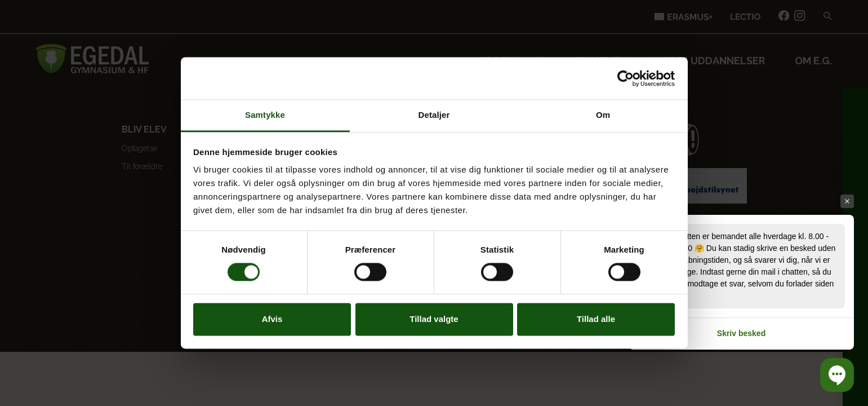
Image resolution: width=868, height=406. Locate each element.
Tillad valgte (434, 319)
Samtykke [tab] (265, 115)
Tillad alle (596, 319)
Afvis (272, 319)
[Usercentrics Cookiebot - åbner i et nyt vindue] (626, 78)
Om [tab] (603, 115)
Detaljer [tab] (434, 115)
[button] (837, 375)
